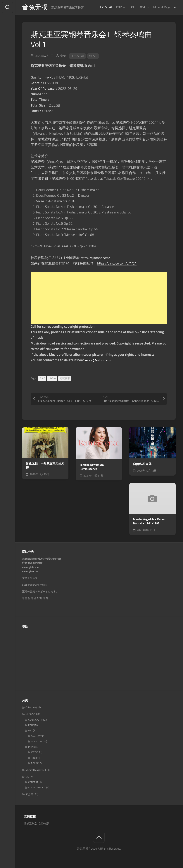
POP (119, 7)
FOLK (133, 7)
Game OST (36, 736)
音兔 (63, 56)
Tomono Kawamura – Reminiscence (93, 467)
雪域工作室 (30, 824)
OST (143, 7)
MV (27, 777)
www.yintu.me (30, 568)
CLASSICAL (106, 7)
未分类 (29, 795)
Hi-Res (52, 379)
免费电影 (44, 824)
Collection (31, 708)
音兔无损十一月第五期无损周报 (45, 466)
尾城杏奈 (65, 379)
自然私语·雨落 (142, 464)
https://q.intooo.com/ (96, 258)
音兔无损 (35, 8)
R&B (33, 758)
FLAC (42, 379)
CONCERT (33, 783)
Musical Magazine (164, 7)
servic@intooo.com (99, 360)
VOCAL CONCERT (37, 788)
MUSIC (93, 56)
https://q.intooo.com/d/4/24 (119, 264)
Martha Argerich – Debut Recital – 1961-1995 (149, 522)
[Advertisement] (99, 298)
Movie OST (37, 742)
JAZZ (33, 753)
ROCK (34, 764)
